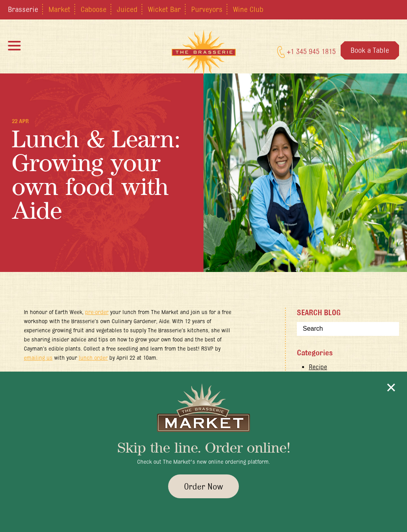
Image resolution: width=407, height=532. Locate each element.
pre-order (97, 312)
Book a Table (370, 50)
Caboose (94, 9)
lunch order (93, 358)
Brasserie (23, 9)
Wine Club (248, 9)
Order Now (203, 486)
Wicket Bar (164, 9)
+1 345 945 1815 (306, 52)
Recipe (318, 367)
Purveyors (207, 9)
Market (59, 9)
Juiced (127, 9)
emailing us (38, 358)
